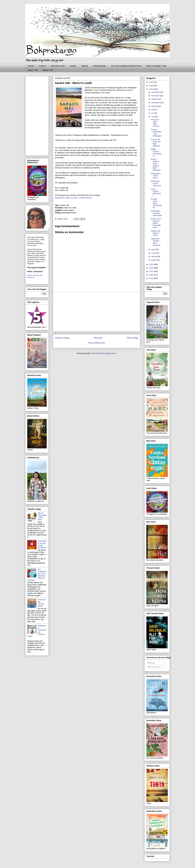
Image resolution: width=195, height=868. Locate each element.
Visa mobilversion (97, 343)
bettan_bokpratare (35, 271)
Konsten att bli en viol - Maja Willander (156, 143)
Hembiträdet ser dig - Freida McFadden (42, 544)
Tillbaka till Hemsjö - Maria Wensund (156, 242)
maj (153, 117)
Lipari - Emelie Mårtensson (156, 192)
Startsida (31, 66)
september (156, 103)
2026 (151, 82)
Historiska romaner (58, 66)
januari (154, 260)
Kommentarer (154, 667)
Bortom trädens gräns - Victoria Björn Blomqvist (156, 165)
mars (153, 253)
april (153, 249)
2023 (151, 264)
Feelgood (42, 66)
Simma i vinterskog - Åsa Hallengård (156, 133)
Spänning (85, 66)
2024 (151, 89)
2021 (151, 271)
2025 (151, 86)
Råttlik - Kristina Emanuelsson (156, 153)
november (155, 96)
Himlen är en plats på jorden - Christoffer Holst (156, 223)
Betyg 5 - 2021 (33, 70)
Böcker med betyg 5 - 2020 (156, 66)
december (155, 92)
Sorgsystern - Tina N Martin (156, 176)
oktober (155, 99)
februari (155, 257)
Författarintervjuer (99, 66)
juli (153, 110)
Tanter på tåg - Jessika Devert (42, 603)
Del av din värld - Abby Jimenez (155, 123)
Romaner (73, 66)
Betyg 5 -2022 (48, 70)
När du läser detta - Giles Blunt (42, 516)
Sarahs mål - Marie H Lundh (156, 233)
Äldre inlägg (132, 338)
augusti (154, 106)
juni (153, 113)
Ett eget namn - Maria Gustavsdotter (156, 203)
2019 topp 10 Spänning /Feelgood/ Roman (126, 66)
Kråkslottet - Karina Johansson (156, 183)
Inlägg (151, 663)
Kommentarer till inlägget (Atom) (104, 353)
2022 (151, 268)
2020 (151, 275)
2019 (151, 278)
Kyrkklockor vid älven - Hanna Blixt (156, 213)
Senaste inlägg (62, 338)
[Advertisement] (97, 312)
